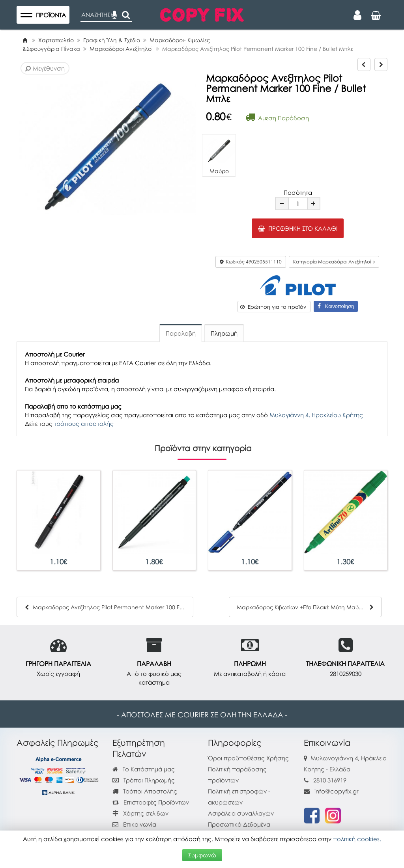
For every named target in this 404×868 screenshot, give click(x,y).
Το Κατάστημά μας (144, 769)
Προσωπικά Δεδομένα (239, 824)
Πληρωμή (224, 333)
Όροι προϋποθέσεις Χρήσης (248, 758)
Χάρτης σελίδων (140, 813)
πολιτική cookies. (357, 839)
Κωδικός (251, 262)
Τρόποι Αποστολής (145, 791)
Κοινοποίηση (336, 306)
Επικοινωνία (140, 824)
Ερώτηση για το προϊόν (273, 307)
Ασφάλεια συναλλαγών (241, 813)
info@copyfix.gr (331, 791)
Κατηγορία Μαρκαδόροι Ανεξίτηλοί (334, 262)
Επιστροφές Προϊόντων (151, 802)
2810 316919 (330, 780)
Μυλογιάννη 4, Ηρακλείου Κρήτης (316, 415)
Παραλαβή (181, 333)
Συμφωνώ (202, 855)
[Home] (25, 40)
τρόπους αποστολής (84, 424)
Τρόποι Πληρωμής (144, 780)
